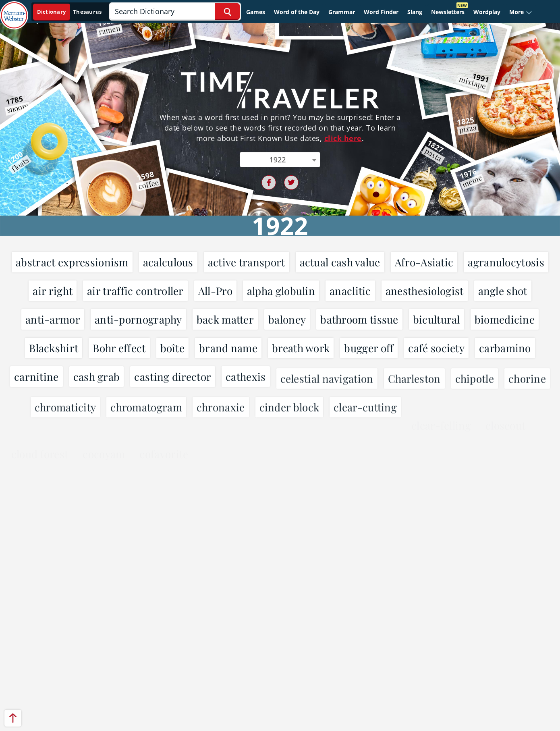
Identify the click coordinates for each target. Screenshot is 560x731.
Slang (415, 12)
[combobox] (280, 160)
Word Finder (381, 12)
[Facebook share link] (269, 183)
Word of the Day (297, 12)
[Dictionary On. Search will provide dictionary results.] (70, 12)
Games (256, 12)
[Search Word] (227, 11)
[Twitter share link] (291, 183)
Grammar (342, 12)
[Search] (175, 11)
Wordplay (487, 12)
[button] (521, 12)
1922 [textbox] (277, 160)
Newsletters (448, 12)
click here (343, 138)
